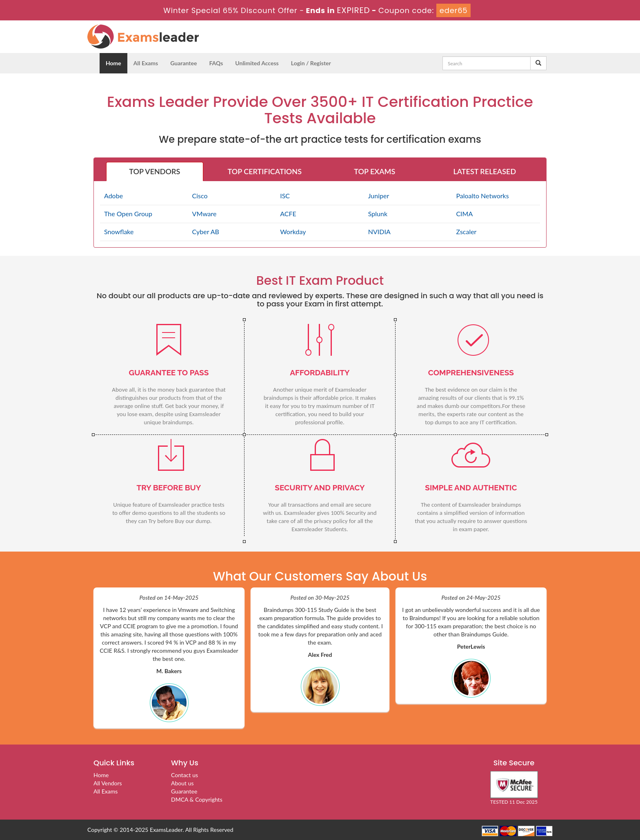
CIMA (464, 214)
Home (113, 63)
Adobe (113, 196)
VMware (204, 214)
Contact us (184, 775)
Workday (293, 232)
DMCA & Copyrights (197, 799)
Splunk (378, 214)
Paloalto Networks (482, 196)
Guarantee (183, 63)
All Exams (146, 63)
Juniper (379, 196)
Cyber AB (206, 232)
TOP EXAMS (374, 171)
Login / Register (311, 63)
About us (182, 783)
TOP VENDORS (154, 171)
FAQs (216, 63)
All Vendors (108, 783)
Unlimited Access (257, 63)
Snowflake (119, 232)
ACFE (288, 214)
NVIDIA (379, 232)
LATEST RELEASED (484, 171)
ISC (285, 196)
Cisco (200, 196)
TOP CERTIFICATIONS (265, 171)
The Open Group (128, 214)
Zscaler (466, 232)
